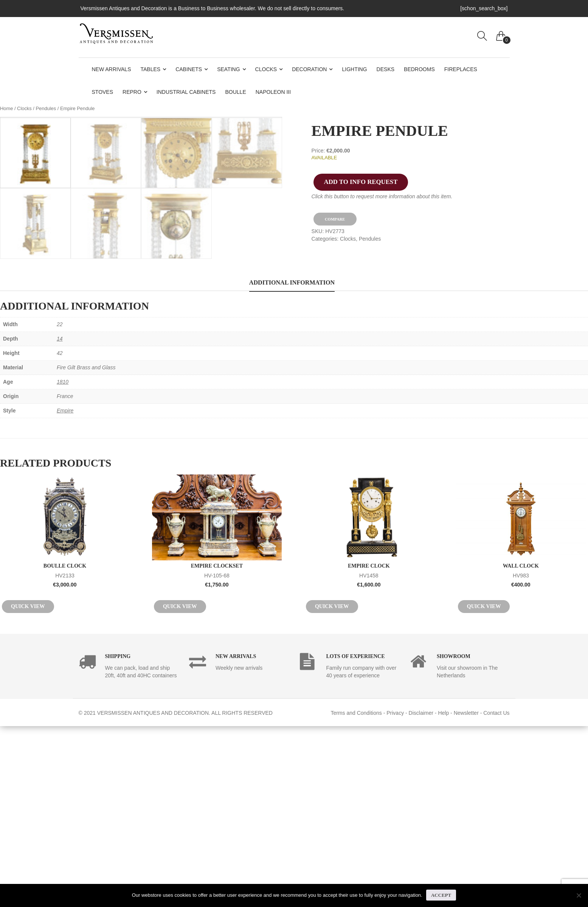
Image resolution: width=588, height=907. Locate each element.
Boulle (235, 92)
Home (6, 108)
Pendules (46, 108)
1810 (63, 563)
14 (60, 520)
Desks (386, 69)
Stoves (103, 92)
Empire (65, 592)
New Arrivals (112, 69)
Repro (132, 92)
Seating (228, 69)
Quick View (28, 787)
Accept (441, 895)
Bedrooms (419, 69)
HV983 (521, 756)
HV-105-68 (217, 756)
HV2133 (65, 756)
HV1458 (369, 756)
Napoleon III (273, 92)
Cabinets (189, 69)
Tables (151, 69)
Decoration (309, 69)
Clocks (266, 69)
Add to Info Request (361, 182)
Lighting (354, 69)
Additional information (292, 464)
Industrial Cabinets (186, 92)
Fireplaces (461, 69)
